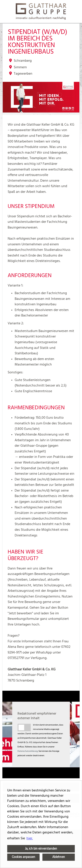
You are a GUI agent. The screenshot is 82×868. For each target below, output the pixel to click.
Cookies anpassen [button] (24, 857)
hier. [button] (30, 838)
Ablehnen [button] (59, 857)
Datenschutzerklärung (28, 751)
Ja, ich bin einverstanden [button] (41, 849)
